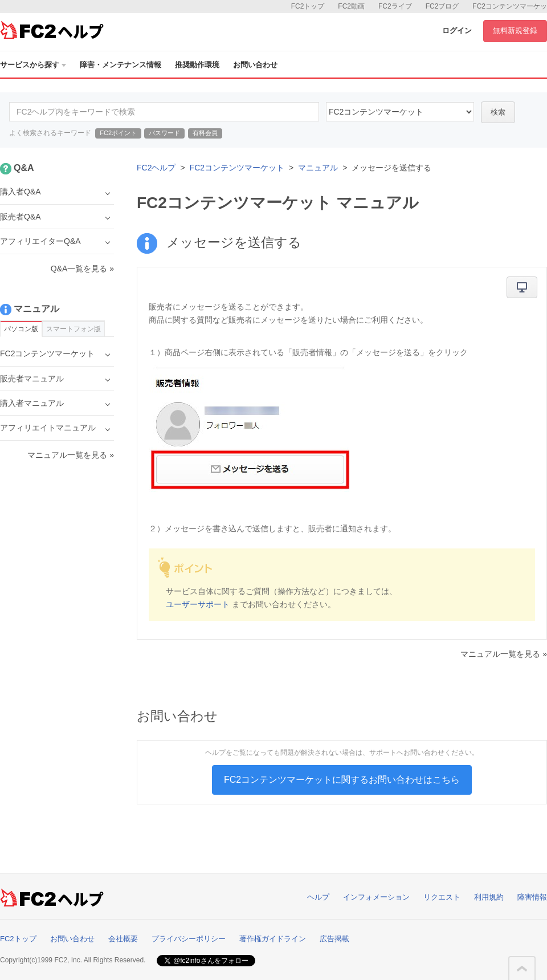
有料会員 (205, 133)
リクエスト (442, 897)
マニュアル (318, 168)
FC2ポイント (118, 133)
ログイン (457, 31)
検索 (498, 112)
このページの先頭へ (522, 969)
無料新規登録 (515, 31)
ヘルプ (318, 897)
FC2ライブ (395, 6)
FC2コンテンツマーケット (237, 168)
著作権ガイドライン (273, 939)
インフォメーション (376, 897)
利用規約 (489, 897)
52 (400, 112)
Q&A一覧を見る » (82, 269)
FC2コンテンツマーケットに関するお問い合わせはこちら (342, 780)
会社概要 (123, 939)
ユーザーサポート (198, 604)
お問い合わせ (255, 65)
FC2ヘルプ (156, 168)
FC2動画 (351, 6)
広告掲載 (334, 939)
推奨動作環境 (197, 65)
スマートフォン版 (74, 329)
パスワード (164, 133)
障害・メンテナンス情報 (121, 65)
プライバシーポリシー (189, 939)
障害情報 (532, 897)
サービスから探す (33, 65)
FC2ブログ (442, 6)
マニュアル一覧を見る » (504, 654)
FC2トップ (308, 6)
